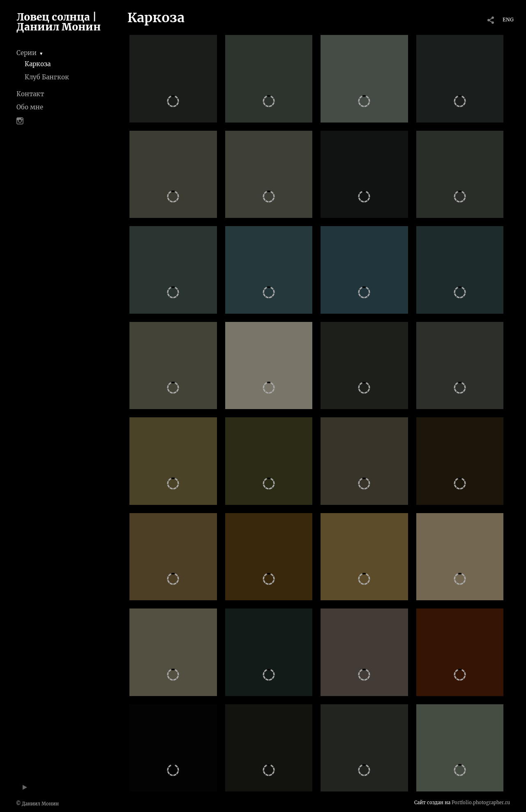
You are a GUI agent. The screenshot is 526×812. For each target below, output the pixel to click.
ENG (508, 20)
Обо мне (30, 107)
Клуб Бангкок (47, 77)
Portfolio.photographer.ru (481, 803)
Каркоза (38, 64)
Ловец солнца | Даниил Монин (59, 22)
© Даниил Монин (37, 804)
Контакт (30, 94)
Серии (27, 53)
